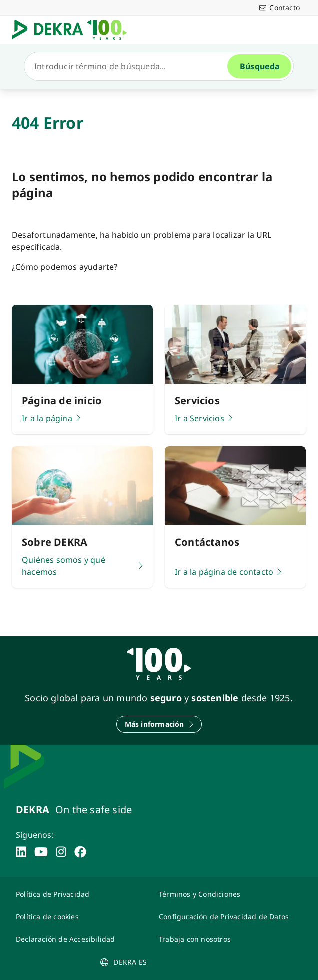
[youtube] (41, 852)
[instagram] (61, 852)
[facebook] (80, 852)
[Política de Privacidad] (81, 894)
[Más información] (159, 724)
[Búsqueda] (130, 66)
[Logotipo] (73, 30)
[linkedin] (21, 852)
